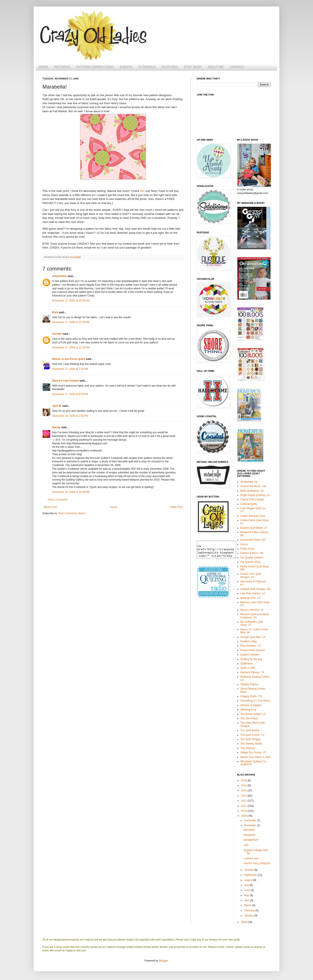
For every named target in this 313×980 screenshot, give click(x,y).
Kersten (57, 334)
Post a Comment (57, 500)
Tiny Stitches (248, 748)
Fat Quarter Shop (251, 562)
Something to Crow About (255, 701)
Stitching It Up (249, 710)
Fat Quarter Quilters (252, 558)
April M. (57, 406)
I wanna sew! (251, 858)
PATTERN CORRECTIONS (95, 67)
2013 (244, 796)
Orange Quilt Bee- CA (253, 637)
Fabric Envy (247, 549)
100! (246, 845)
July (247, 885)
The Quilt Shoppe (251, 739)
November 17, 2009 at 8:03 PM (70, 394)
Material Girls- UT (251, 598)
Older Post (176, 507)
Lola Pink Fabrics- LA (253, 593)
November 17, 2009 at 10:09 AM (71, 301)
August (249, 880)
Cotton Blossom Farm (253, 516)
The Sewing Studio (251, 744)
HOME (43, 67)
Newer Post (50, 507)
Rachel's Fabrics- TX (252, 672)
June (247, 890)
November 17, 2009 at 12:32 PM (71, 348)
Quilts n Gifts (248, 668)
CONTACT (237, 67)
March (248, 905)
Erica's (244, 544)
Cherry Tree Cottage (252, 499)
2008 (244, 922)
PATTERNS (62, 67)
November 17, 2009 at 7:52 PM (70, 369)
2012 (244, 801)
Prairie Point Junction (253, 650)
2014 (244, 791)
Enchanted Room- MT (253, 540)
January (249, 916)
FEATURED (170, 67)
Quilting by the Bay (251, 659)
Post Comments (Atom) (72, 513)
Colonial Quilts (249, 504)
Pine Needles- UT (251, 646)
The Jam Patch (249, 718)
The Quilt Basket (250, 730)
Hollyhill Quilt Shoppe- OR (256, 589)
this (142, 191)
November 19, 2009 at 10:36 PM (71, 492)
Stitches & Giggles (251, 705)
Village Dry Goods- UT (253, 753)
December (251, 820)
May (247, 895)
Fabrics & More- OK (252, 553)
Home (114, 507)
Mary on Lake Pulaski (65, 381)
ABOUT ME (216, 67)
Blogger (163, 961)
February (250, 911)
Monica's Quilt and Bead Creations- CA (255, 616)
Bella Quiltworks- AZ (252, 491)
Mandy (56, 427)
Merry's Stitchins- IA (252, 610)
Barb (55, 312)
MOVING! (249, 830)
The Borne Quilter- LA (253, 714)
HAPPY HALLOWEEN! (257, 863)
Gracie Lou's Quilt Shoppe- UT (251, 575)
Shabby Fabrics (249, 684)
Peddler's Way (249, 641)
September (251, 875)
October (249, 870)
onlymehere (59, 276)
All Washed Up (249, 482)
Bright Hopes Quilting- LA (255, 495)
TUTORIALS (147, 67)
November (251, 825)
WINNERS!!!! (251, 840)
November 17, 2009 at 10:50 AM (71, 322)
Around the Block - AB (253, 486)
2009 (244, 816)
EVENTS (126, 67)
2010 (244, 811)
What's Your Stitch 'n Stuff (255, 757)
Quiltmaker (247, 664)
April (247, 900)
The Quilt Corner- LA (252, 735)
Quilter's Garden (250, 655)
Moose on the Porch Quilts (69, 359)
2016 (244, 781)
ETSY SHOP (193, 67)
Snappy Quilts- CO (251, 696)
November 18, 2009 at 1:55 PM (70, 416)
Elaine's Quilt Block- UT (254, 528)
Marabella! (250, 835)
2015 (244, 786)
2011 (244, 806)
